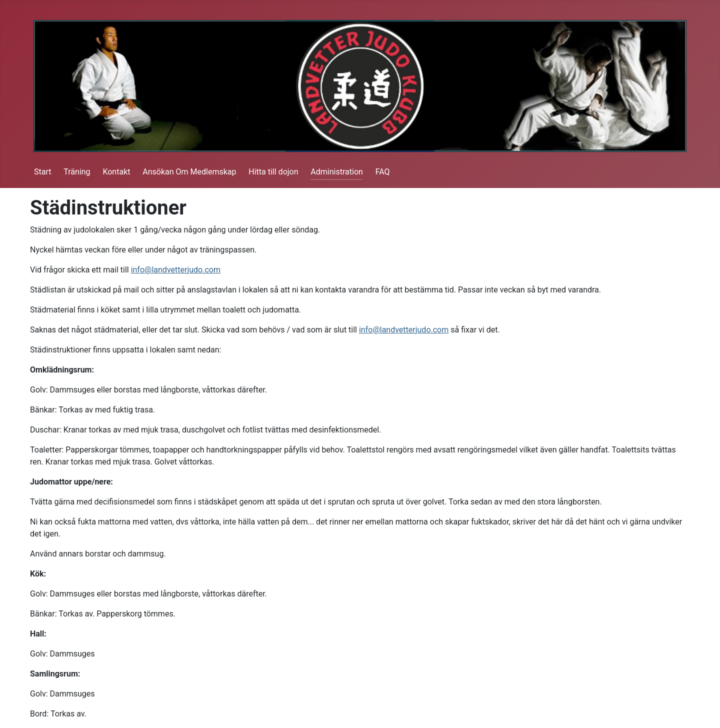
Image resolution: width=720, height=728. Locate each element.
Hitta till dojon (273, 172)
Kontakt (116, 172)
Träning (77, 172)
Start (42, 172)
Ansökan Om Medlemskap (189, 172)
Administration (337, 172)
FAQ (383, 172)
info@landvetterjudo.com (176, 270)
